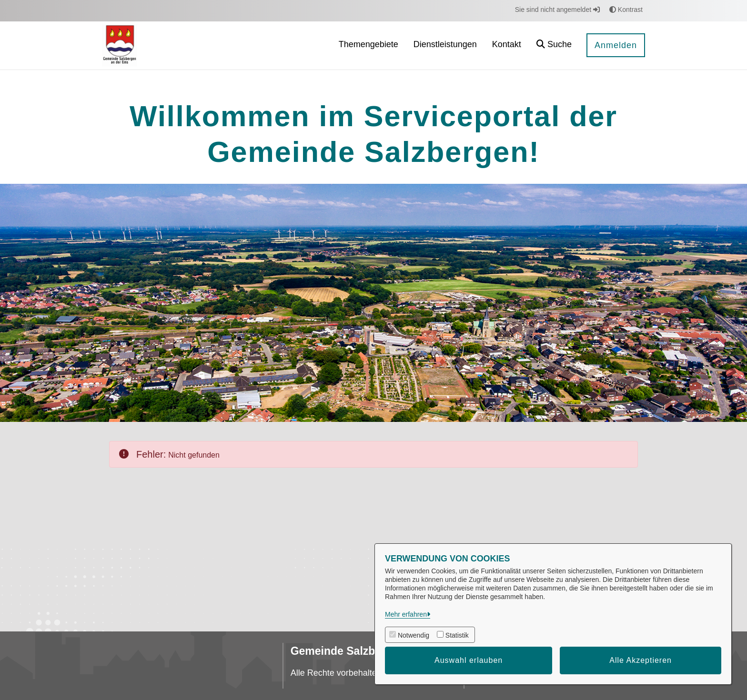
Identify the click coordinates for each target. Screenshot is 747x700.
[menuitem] (368, 45)
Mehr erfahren (406, 614)
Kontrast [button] (626, 10)
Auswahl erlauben (469, 660)
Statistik (457, 635)
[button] (554, 45)
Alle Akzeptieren (641, 660)
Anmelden (616, 45)
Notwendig (414, 635)
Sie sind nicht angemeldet (557, 10)
